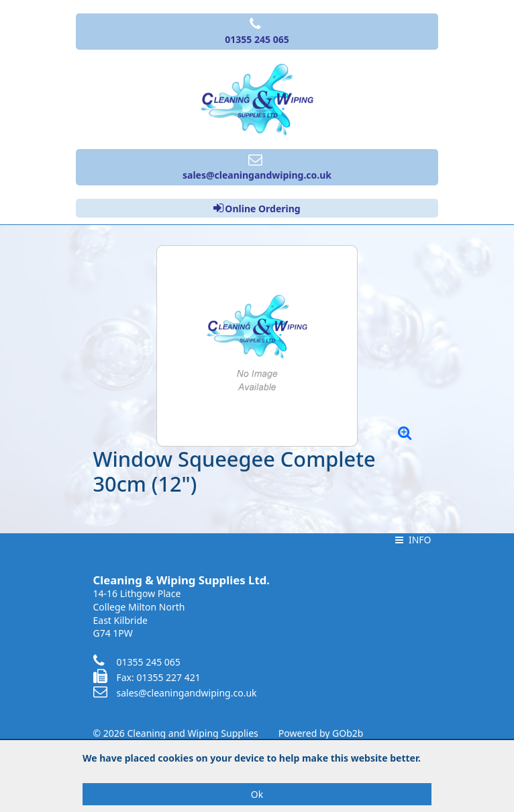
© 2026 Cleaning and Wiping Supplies (176, 733)
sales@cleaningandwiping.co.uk (175, 693)
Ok (257, 794)
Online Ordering (257, 208)
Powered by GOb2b (321, 733)
